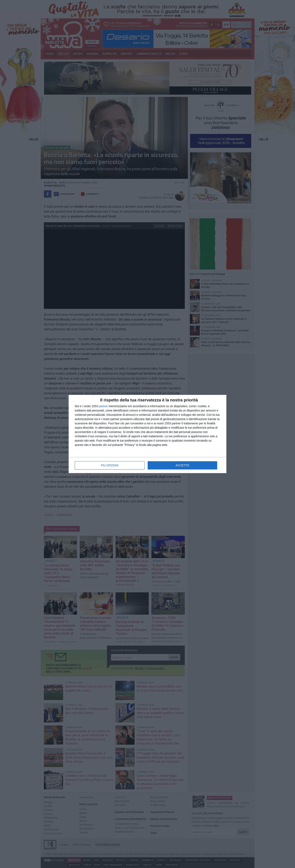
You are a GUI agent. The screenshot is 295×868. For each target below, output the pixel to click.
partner (103, 406)
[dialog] (147, 434)
